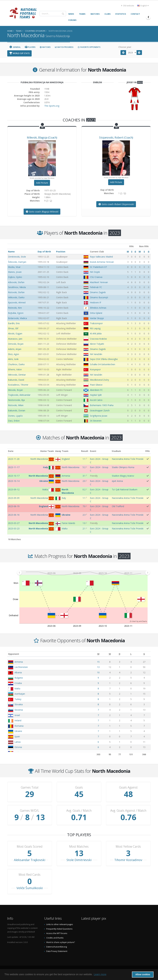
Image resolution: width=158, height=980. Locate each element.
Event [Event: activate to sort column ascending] (93, 451)
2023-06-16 (14, 515)
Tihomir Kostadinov (128, 860)
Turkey (18, 699)
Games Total (30, 787)
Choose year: (125, 47)
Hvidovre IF (96, 302)
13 (98, 667)
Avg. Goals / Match (79, 811)
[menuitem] (83, 573)
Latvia (18, 742)
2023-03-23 (14, 528)
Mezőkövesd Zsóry (99, 380)
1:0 (84, 523)
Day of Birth (44, 252)
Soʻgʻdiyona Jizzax (99, 416)
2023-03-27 (14, 523)
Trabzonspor (96, 323)
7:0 (84, 506)
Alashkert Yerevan (99, 282)
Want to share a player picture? (61, 942)
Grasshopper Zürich (100, 410)
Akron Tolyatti (97, 344)
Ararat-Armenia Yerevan (102, 262)
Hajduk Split (96, 395)
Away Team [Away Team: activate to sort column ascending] (62, 451)
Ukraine (18, 731)
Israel (17, 715)
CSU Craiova (96, 277)
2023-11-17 (14, 467)
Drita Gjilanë (96, 313)
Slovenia (19, 710)
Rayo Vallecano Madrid (101, 257)
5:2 (84, 467)
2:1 (84, 528)
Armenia (19, 662)
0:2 (84, 489)
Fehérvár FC (96, 287)
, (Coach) (42, 137)
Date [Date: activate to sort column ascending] (11, 451)
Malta (17, 688)
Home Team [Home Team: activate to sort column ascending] (47, 451)
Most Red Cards (30, 875)
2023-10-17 (14, 476)
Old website (128, 6)
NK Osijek (95, 272)
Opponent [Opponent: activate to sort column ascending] (14, 654)
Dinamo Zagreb (98, 292)
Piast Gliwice (96, 385)
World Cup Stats (19, 53)
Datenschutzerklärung (57, 947)
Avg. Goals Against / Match (128, 811)
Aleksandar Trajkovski (30, 860)
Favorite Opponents (89, 47)
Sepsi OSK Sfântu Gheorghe (104, 359)
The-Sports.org (52, 106)
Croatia (18, 683)
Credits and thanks (55, 938)
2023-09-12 (14, 489)
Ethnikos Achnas (98, 308)
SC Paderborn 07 (98, 267)
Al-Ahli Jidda (96, 333)
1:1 (84, 459)
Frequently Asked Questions (59, 929)
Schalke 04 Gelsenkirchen (103, 364)
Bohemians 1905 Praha (102, 405)
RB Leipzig (95, 328)
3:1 (84, 476)
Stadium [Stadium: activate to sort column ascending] (116, 451)
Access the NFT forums (57, 933)
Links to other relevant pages (60, 924)
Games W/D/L (30, 811)
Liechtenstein (21, 667)
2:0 (84, 481)
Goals (79, 787)
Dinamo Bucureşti (99, 297)
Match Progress (64, 47)
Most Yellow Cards (128, 847)
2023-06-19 (14, 506)
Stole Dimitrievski (79, 860)
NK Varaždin (96, 354)
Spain (17, 736)
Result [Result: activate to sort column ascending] (85, 451)
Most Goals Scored (30, 847)
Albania (18, 672)
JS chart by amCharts (138, 621)
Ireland (18, 720)
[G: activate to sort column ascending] (144, 654)
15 (98, 662)
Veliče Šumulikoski (30, 888)
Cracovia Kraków (98, 339)
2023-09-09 (14, 498)
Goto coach (42, 212)
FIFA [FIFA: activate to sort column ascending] (148, 451)
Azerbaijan (20, 694)
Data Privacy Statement (57, 951)
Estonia (18, 747)
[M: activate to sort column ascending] (98, 654)
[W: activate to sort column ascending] (110, 654)
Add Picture (42, 183)
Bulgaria (19, 678)
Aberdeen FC (96, 390)
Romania (19, 726)
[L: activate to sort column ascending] (131, 654)
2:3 (84, 515)
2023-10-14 (14, 481)
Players (30, 47)
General (15, 47)
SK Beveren (96, 421)
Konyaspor (95, 369)
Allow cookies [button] (143, 974)
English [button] (143, 6)
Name (11, 252)
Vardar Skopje (97, 318)
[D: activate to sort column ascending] (120, 654)
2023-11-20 (14, 459)
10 (98, 672)
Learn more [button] (100, 974)
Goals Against (128, 787)
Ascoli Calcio (96, 400)
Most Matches (79, 847)
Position (61, 252)
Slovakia (19, 704)
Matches (45, 47)
